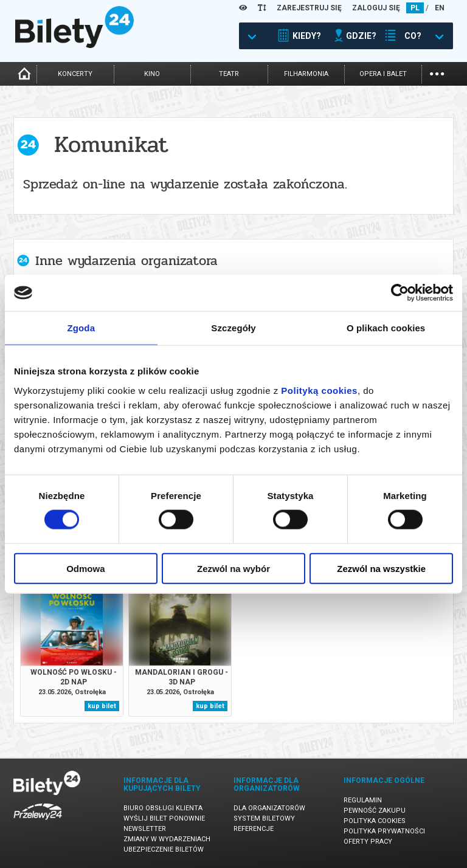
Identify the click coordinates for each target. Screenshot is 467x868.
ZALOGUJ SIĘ (376, 8)
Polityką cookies (319, 390)
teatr (229, 74)
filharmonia (306, 74)
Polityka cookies (375, 821)
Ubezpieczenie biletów (164, 849)
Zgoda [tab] (81, 328)
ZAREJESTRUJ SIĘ (309, 8)
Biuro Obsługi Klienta (163, 808)
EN (440, 8)
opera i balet (383, 74)
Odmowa (85, 568)
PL (415, 8)
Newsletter (145, 829)
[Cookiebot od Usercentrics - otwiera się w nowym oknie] (400, 293)
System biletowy (264, 818)
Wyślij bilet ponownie (164, 818)
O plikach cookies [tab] (386, 328)
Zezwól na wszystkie (381, 568)
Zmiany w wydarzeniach (167, 839)
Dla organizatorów (269, 808)
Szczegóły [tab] (233, 328)
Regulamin (363, 800)
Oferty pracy (368, 842)
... (437, 73)
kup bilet (102, 706)
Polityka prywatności (384, 831)
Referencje (254, 829)
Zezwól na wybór (233, 568)
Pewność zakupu (375, 811)
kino (152, 74)
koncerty (75, 74)
